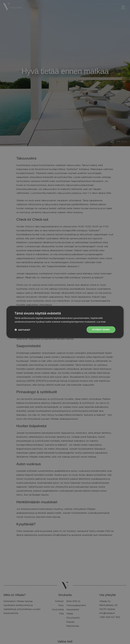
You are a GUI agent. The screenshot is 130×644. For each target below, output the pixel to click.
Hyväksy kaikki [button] (101, 330)
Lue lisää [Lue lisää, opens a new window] (101, 321)
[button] (22, 330)
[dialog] (65, 322)
